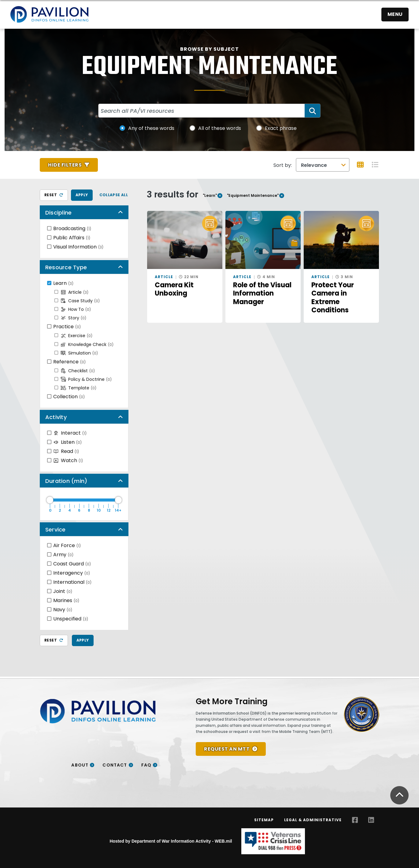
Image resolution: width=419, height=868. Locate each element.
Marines (66, 600)
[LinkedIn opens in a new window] (371, 820)
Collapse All (114, 195)
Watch (68, 460)
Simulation (79, 353)
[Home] (49, 14)
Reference (70, 362)
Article (75, 292)
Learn (63, 283)
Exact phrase (281, 128)
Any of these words (151, 128)
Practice (67, 327)
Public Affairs (72, 238)
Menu (395, 14)
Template (79, 388)
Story (74, 318)
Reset (54, 195)
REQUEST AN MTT (227, 749)
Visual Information (78, 247)
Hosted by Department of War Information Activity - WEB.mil (171, 841)
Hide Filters (65, 165)
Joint (63, 591)
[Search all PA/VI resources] (202, 111)
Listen (68, 442)
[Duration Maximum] (84, 500)
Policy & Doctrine (86, 379)
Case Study (80, 301)
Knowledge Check (87, 344)
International (72, 582)
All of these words (220, 128)
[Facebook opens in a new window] (355, 820)
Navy (63, 610)
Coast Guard (72, 564)
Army (63, 555)
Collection (69, 397)
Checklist (78, 371)
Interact (70, 433)
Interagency (72, 573)
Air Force (67, 545)
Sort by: (283, 165)
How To (76, 309)
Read (66, 451)
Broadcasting (72, 228)
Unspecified (71, 619)
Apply (82, 195)
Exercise (77, 336)
